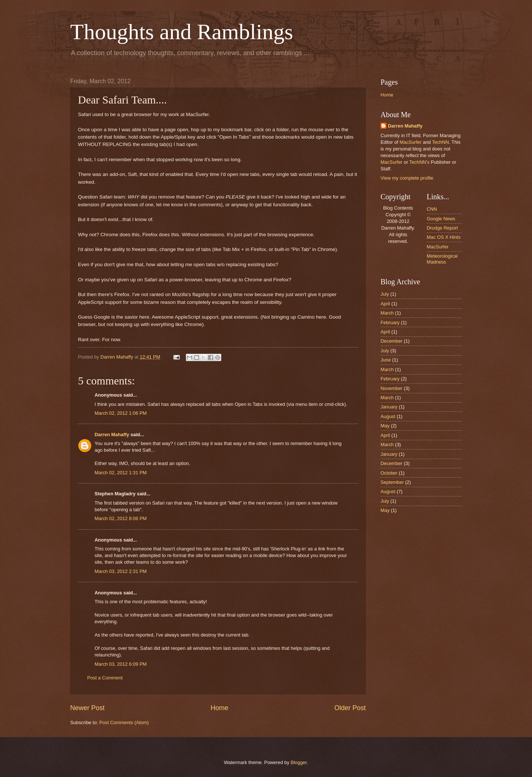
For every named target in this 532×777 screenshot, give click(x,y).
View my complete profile (407, 178)
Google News (441, 219)
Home (219, 708)
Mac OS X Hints (444, 237)
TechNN (440, 142)
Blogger (299, 762)
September (392, 482)
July (385, 294)
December (391, 341)
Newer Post (87, 708)
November (391, 388)
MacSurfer (411, 142)
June (386, 360)
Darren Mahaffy (112, 435)
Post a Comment (105, 678)
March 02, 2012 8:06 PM (121, 518)
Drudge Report (442, 228)
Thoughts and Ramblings (182, 32)
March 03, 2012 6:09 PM (121, 664)
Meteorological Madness (442, 259)
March (387, 313)
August (388, 416)
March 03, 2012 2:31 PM (121, 571)
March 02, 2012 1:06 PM (121, 413)
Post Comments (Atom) (124, 722)
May (385, 426)
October (389, 473)
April (385, 304)
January (389, 407)
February (390, 323)
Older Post (350, 708)
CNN (432, 209)
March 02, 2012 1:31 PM (121, 473)
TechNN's (420, 162)
